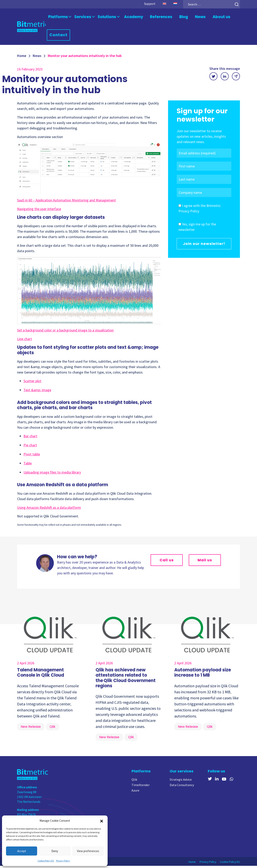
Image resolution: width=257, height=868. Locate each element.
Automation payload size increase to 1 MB (203, 674)
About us (214, 17)
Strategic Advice (181, 781)
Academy (130, 17)
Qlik (134, 781)
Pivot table (32, 456)
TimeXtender (141, 787)
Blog (177, 17)
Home (22, 58)
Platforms (58, 17)
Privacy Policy (63, 861)
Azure (135, 792)
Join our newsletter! (204, 246)
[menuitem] (159, 4)
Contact (59, 37)
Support (145, 4)
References (156, 17)
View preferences (88, 851)
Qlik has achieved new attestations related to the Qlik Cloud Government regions (126, 680)
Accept (22, 851)
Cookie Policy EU (46, 861)
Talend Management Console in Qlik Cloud (41, 674)
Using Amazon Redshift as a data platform (49, 509)
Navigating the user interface (39, 211)
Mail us (205, 562)
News (194, 17)
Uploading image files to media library (52, 474)
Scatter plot (32, 383)
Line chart (24, 341)
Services (82, 17)
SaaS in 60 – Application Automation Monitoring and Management (66, 202)
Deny (55, 851)
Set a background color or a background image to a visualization (65, 332)
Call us (167, 562)
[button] (102, 821)
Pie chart (30, 447)
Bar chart (30, 438)
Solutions (104, 17)
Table (28, 465)
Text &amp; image (37, 392)
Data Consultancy (182, 787)
